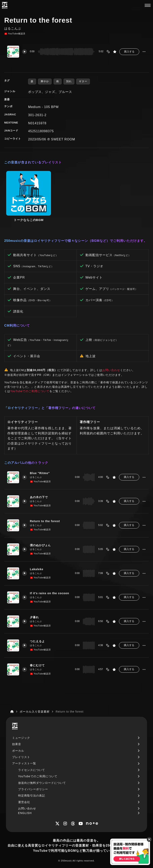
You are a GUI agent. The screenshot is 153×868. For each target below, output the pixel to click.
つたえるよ (37, 641)
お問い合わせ (111, 369)
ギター (83, 81)
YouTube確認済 (15, 34)
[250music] (5, 5)
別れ (69, 81)
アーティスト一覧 (24, 763)
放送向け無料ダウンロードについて (42, 782)
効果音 (17, 744)
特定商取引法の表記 (32, 795)
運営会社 (24, 801)
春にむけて (37, 665)
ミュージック (21, 737)
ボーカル (18, 750)
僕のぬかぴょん (40, 545)
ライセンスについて (32, 769)
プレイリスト (21, 756)
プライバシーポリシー (33, 789)
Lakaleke (37, 569)
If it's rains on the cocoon (50, 593)
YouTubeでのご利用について (30, 391)
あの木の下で (39, 497)
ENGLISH (25, 812)
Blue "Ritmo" (40, 473)
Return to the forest (45, 521)
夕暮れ (34, 617)
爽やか (45, 81)
